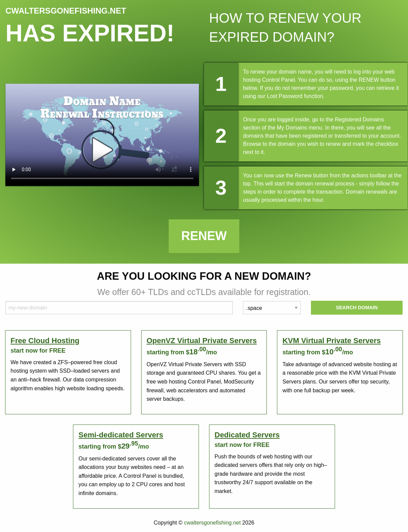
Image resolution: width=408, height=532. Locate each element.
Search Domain (357, 308)
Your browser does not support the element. (102, 135)
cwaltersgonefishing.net (212, 523)
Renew (204, 236)
